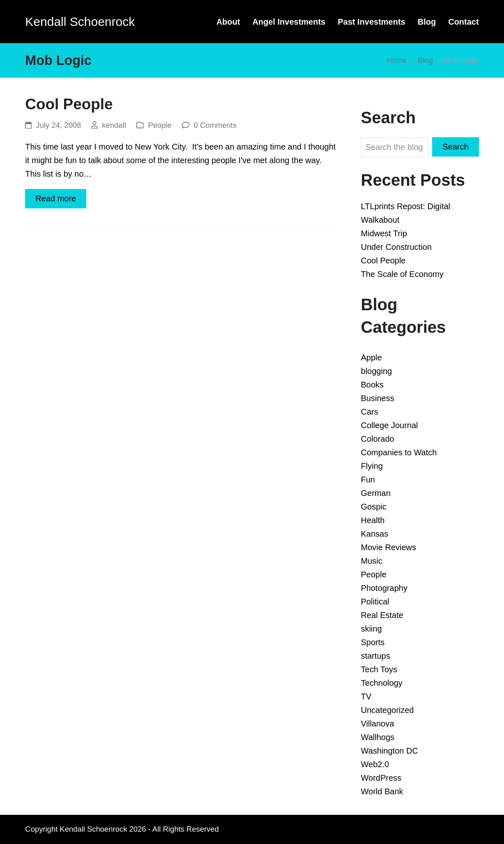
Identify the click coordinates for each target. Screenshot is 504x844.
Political (375, 602)
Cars (370, 412)
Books (373, 385)
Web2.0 (375, 764)
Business (378, 398)
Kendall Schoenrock (80, 22)
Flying (372, 466)
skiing (372, 629)
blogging (377, 371)
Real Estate (382, 615)
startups (376, 656)
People (160, 125)
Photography (384, 588)
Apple (372, 357)
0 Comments (215, 125)
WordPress (381, 778)
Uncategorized (388, 710)
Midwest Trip (384, 233)
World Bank (382, 791)
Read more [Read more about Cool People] (56, 198)
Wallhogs (378, 737)
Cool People (69, 104)
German (376, 493)
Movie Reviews (389, 547)
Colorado (378, 439)
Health (373, 520)
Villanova (378, 724)
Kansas (375, 534)
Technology (382, 683)
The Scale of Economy (402, 274)
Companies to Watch (399, 452)
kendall (114, 125)
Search (455, 147)
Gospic (374, 507)
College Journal (390, 425)
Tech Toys (379, 669)
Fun (368, 480)
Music (372, 561)
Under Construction (396, 247)
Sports (373, 642)
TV (366, 696)
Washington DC (390, 751)
